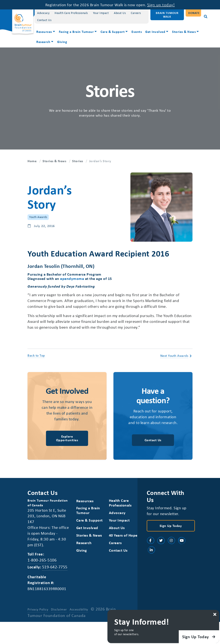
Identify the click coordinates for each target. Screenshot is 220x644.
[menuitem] (46, 32)
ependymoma (72, 278)
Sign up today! (166, 5)
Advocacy (43, 13)
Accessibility (79, 625)
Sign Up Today (171, 540)
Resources (44, 32)
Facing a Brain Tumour (76, 32)
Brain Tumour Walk (167, 15)
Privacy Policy (38, 625)
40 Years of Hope (118, 551)
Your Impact (101, 13)
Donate (194, 13)
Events (137, 32)
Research (43, 42)
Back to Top (36, 363)
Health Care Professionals (71, 13)
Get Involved (155, 32)
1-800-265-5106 (42, 575)
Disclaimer (59, 625)
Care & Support (113, 32)
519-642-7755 (56, 582)
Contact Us (44, 20)
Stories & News (184, 32)
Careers (136, 13)
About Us (120, 13)
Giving (62, 42)
